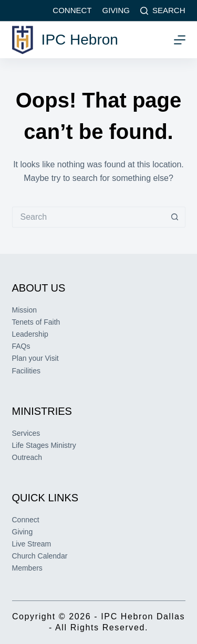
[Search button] (175, 217)
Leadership (30, 334)
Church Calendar (40, 556)
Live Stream (32, 544)
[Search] (163, 11)
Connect (72, 10)
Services (26, 433)
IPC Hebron (80, 40)
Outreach (27, 457)
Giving (116, 10)
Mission (24, 310)
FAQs (21, 346)
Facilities (26, 371)
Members (27, 568)
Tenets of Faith (36, 322)
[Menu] (180, 40)
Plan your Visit (35, 358)
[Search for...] (88, 217)
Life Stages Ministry (44, 445)
